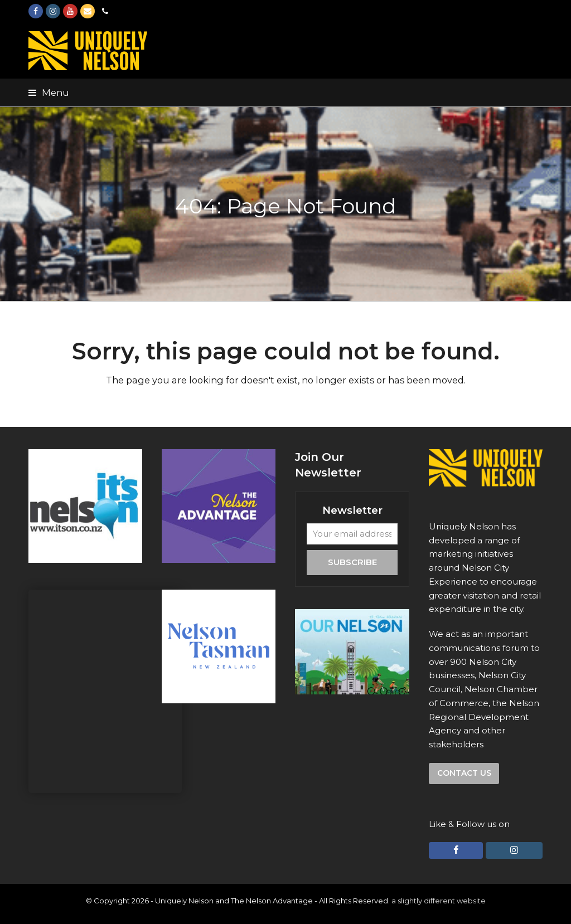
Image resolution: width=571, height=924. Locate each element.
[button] (49, 93)
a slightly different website (439, 901)
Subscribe (352, 562)
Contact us (464, 773)
